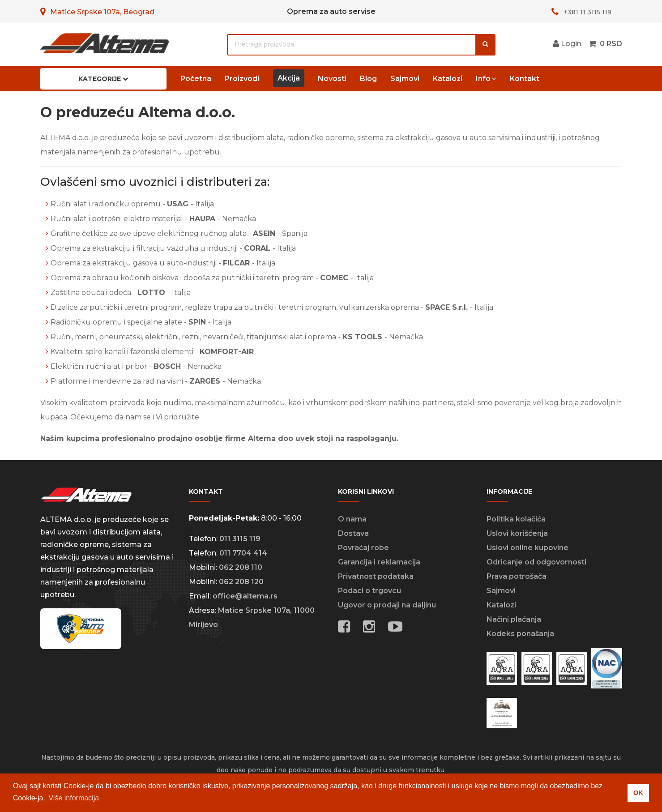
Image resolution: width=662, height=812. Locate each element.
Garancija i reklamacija (379, 562)
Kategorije (103, 79)
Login (567, 44)
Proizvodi (242, 79)
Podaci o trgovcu (369, 591)
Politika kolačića (516, 519)
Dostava (353, 533)
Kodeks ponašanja (520, 634)
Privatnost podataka (376, 576)
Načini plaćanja (514, 619)
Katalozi (448, 79)
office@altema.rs (245, 596)
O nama (352, 519)
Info (483, 79)
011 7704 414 (243, 553)
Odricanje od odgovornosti (536, 562)
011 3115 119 (240, 539)
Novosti (332, 79)
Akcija (289, 78)
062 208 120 (241, 582)
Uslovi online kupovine (527, 548)
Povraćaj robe (363, 548)
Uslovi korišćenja (517, 533)
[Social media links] (395, 628)
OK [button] (638, 793)
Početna (196, 79)
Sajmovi (405, 79)
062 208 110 (241, 567)
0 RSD (611, 44)
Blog (368, 79)
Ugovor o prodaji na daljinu (387, 605)
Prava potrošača (517, 576)
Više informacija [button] (74, 798)
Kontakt (525, 79)
